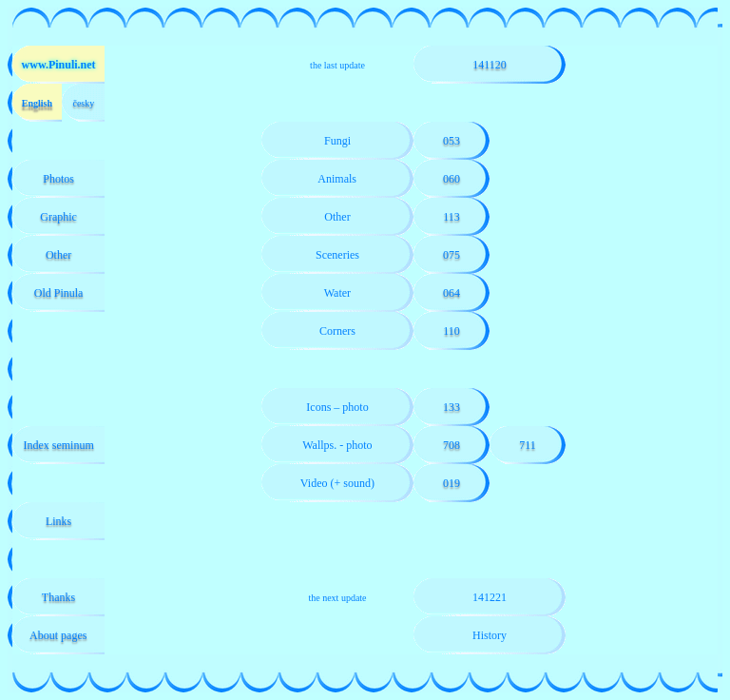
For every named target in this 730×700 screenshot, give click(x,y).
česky (84, 103)
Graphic (58, 217)
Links (58, 521)
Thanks (58, 597)
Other (58, 255)
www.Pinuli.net (59, 65)
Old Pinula (59, 293)
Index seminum (58, 445)
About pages (59, 635)
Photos (58, 179)
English (37, 103)
